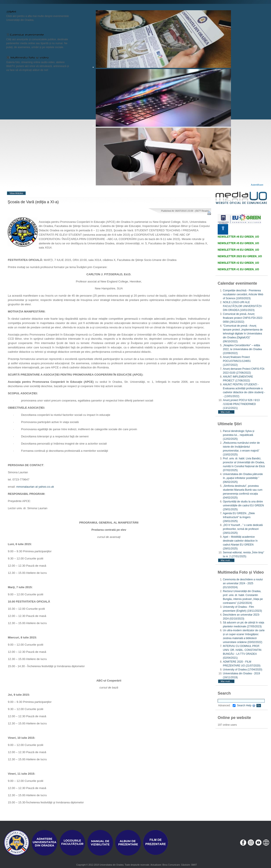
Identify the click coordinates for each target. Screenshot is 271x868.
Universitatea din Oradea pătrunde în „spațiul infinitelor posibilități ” (243, 478)
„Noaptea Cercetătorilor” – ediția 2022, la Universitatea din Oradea (242, 349)
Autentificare (257, 185)
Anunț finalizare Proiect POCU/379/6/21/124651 (237, 361)
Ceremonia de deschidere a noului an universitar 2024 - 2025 (243, 583)
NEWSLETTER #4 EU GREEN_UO (238, 250)
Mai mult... (226, 412)
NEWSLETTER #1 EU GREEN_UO (238, 269)
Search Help (246, 705)
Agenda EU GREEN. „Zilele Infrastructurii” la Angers (239, 517)
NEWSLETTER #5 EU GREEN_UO (238, 243)
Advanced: (227, 705)
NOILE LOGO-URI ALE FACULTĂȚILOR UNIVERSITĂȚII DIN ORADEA (242, 306)
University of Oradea (243, 670)
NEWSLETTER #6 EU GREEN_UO (238, 237)
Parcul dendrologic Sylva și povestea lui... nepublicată (239, 435)
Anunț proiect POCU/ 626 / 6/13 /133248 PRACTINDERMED (241, 404)
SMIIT (194, 865)
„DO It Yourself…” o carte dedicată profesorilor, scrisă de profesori (243, 529)
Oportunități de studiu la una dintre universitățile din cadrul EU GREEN (243, 505)
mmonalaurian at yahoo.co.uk (35, 487)
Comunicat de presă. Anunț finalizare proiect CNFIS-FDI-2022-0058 (243, 318)
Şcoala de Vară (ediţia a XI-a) (33, 202)
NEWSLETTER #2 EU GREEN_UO (238, 263)
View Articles (16, 193)
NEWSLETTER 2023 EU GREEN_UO (240, 256)
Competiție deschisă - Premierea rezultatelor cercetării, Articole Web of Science (243, 294)
